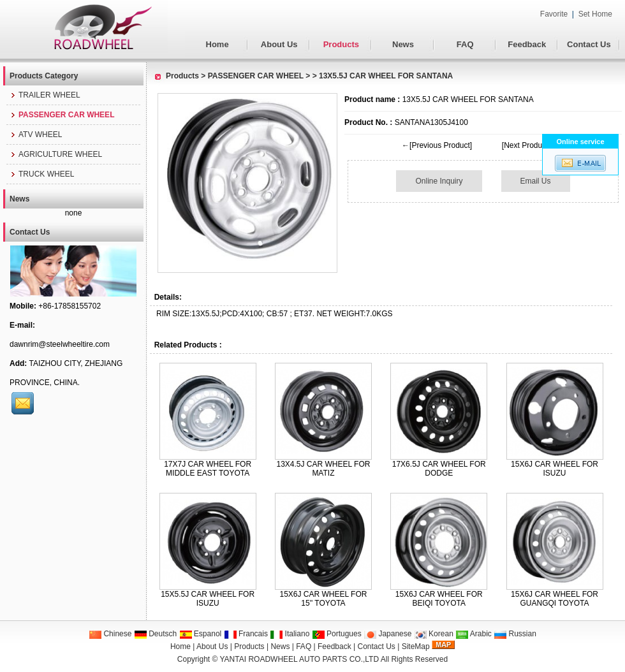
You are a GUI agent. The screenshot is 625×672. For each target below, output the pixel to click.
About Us (279, 44)
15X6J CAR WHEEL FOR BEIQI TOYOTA (439, 599)
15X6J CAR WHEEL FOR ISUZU (555, 469)
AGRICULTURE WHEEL (56, 154)
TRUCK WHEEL (42, 174)
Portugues (337, 634)
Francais (246, 634)
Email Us (536, 181)
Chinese (110, 634)
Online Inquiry (439, 181)
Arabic (474, 634)
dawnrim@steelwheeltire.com (60, 344)
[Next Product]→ (530, 145)
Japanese (387, 634)
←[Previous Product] (437, 145)
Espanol (201, 634)
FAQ (465, 44)
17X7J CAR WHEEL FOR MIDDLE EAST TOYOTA (208, 469)
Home (217, 44)
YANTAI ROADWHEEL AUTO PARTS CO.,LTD (300, 659)
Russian (515, 634)
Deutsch (155, 634)
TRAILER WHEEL (45, 95)
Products (341, 44)
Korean (434, 634)
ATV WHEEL (36, 135)
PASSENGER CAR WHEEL (256, 76)
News (403, 44)
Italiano (290, 634)
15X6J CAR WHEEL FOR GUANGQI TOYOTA (555, 599)
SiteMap (416, 646)
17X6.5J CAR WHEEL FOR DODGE (439, 469)
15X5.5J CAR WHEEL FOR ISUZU (208, 599)
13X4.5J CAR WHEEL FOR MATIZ (323, 469)
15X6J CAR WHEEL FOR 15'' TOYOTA (323, 599)
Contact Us (589, 44)
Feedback (527, 44)
